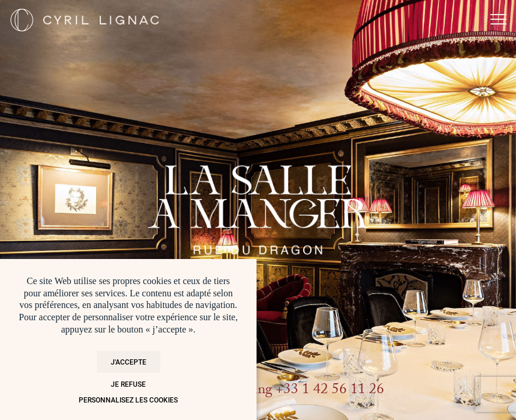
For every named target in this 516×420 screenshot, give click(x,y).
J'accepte (129, 362)
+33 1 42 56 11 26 (330, 391)
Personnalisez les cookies (128, 400)
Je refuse (128, 384)
